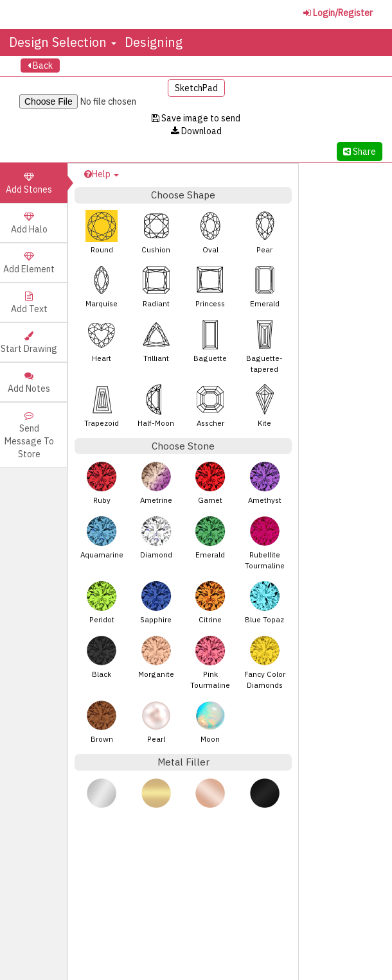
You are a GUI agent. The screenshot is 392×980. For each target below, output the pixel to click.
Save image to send (196, 118)
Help (102, 174)
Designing (154, 42)
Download (196, 131)
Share (360, 152)
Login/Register (338, 13)
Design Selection (63, 42)
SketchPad (196, 88)
